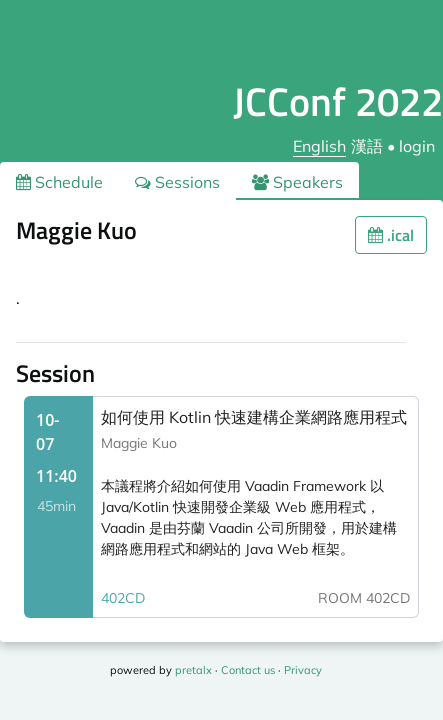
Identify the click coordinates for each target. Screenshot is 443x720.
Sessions (177, 182)
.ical (391, 235)
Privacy (303, 670)
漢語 (367, 146)
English (319, 146)
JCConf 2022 (338, 101)
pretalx (193, 670)
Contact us (248, 670)
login (417, 146)
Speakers (297, 182)
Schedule (59, 182)
